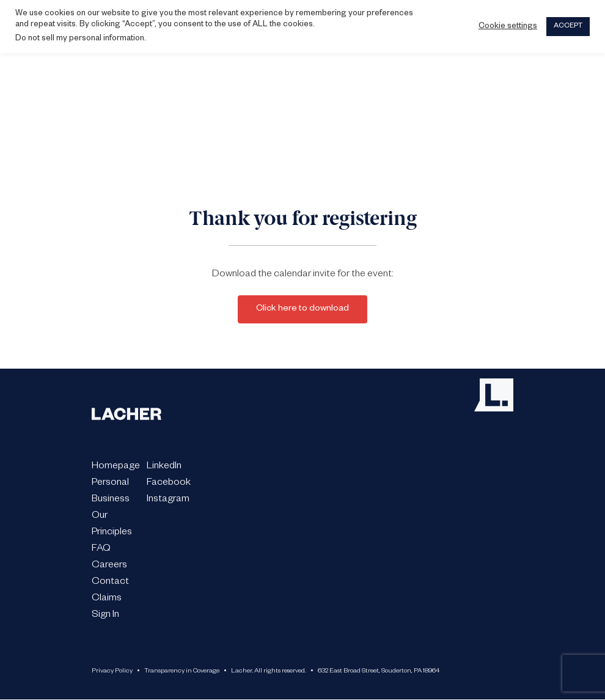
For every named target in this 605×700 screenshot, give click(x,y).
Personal (110, 484)
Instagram (168, 500)
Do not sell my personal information (80, 39)
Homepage (116, 467)
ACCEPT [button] (568, 27)
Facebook (169, 484)
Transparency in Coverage (182, 671)
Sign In (105, 616)
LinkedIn (164, 467)
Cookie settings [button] (508, 27)
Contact (110, 583)
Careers (109, 566)
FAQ (101, 550)
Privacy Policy (112, 671)
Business (111, 500)
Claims (107, 599)
